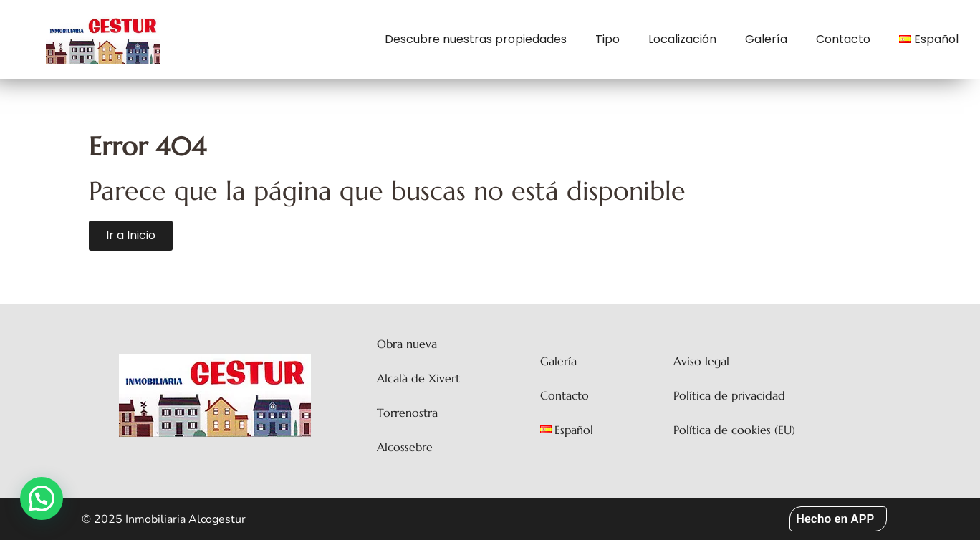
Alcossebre (405, 447)
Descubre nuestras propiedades (476, 39)
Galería (766, 39)
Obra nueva (407, 344)
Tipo (607, 39)
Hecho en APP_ (838, 519)
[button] (42, 498)
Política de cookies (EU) (734, 430)
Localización (682, 39)
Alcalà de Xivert (418, 378)
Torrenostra (407, 413)
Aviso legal (701, 361)
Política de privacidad (729, 395)
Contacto (843, 39)
